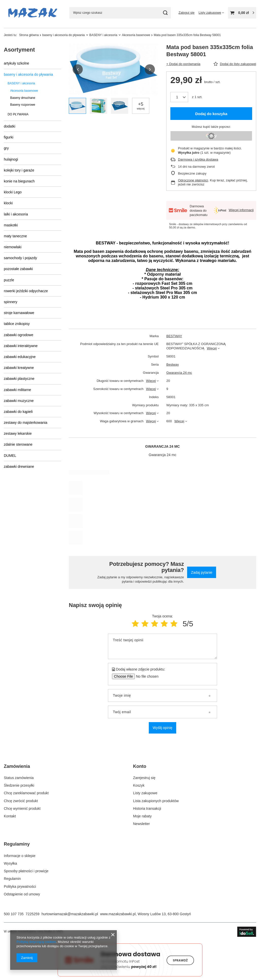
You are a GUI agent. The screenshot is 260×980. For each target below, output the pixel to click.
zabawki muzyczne (19, 401)
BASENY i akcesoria (103, 35)
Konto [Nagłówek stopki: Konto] (140, 766)
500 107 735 (14, 914)
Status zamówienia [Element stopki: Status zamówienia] (19, 778)
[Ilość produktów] (179, 97)
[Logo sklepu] (33, 13)
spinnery (11, 302)
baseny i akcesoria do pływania (63, 35)
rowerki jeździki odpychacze (26, 291)
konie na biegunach (19, 181)
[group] (114, 69)
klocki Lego (13, 192)
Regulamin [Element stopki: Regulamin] (12, 879)
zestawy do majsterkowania (26, 423)
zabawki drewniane (19, 466)
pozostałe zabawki (18, 269)
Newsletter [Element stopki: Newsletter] (141, 824)
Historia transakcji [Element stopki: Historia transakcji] (147, 808)
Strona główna (29, 35)
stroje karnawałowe (19, 313)
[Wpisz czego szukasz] (120, 13)
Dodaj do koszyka (211, 114)
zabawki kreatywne (19, 368)
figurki (9, 137)
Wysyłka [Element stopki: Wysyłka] (10, 863)
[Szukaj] (165, 13)
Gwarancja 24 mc (179, 373)
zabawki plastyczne (19, 379)
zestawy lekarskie (18, 433)
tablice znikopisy (17, 324)
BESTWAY (174, 336)
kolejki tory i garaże (19, 170)
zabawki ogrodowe (19, 335)
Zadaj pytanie (202, 572)
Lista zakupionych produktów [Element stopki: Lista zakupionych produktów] (156, 801)
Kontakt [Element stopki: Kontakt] (10, 816)
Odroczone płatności (193, 180)
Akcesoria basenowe (136, 35)
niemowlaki (13, 247)
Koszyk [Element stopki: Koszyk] (139, 785)
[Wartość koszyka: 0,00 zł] (242, 13)
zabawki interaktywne (21, 346)
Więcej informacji (241, 210)
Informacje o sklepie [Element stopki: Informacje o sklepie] (20, 856)
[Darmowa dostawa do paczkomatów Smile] (130, 975)
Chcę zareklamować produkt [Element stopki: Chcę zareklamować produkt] (26, 793)
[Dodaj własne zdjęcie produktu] (146, 676)
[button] (78, 69)
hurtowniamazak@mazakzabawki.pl (70, 914)
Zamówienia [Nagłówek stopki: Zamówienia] (17, 766)
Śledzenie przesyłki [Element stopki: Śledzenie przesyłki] (19, 785)
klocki (8, 203)
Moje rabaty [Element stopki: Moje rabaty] (142, 816)
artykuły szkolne (17, 63)
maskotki (11, 225)
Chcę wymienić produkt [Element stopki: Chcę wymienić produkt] (22, 808)
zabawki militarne (17, 390)
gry (6, 148)
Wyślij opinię (162, 728)
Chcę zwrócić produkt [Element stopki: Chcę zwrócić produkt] (21, 801)
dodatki (10, 126)
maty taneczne (15, 236)
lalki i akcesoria (16, 214)
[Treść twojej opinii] (162, 646)
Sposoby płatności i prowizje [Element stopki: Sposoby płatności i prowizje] (26, 871)
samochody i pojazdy (20, 258)
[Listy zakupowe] (211, 13)
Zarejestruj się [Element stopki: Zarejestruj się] (144, 778)
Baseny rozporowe (23, 105)
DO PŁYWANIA (18, 114)
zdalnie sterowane (18, 444)
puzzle (9, 280)
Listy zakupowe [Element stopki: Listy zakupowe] (145, 793)
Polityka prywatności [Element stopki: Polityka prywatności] (20, 886)
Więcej (212, 348)
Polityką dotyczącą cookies (36, 942)
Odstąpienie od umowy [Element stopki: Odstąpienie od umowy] (22, 894)
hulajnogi (11, 159)
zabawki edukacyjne (20, 357)
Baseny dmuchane (23, 98)
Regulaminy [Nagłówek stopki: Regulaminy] (17, 844)
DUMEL (10, 456)
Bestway (173, 364)
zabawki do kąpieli (18, 412)
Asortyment (19, 50)
